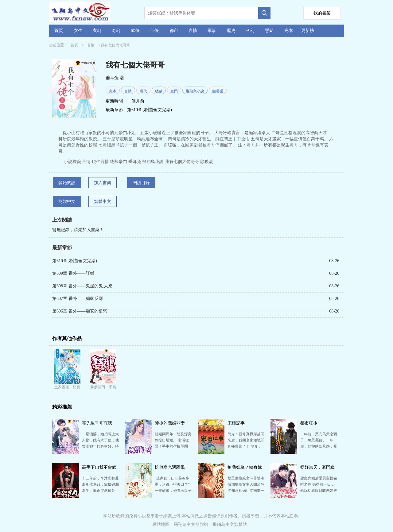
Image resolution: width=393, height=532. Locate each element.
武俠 (135, 31)
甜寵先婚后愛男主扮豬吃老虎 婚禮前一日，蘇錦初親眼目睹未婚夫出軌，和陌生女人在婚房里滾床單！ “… (319, 491)
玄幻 (97, 31)
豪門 (174, 91)
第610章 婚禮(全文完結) (150, 110)
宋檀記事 (236, 423)
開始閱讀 (67, 183)
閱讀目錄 (141, 183)
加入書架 (103, 183)
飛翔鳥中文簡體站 (191, 524)
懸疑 (269, 31)
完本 (289, 31)
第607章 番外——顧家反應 (78, 299)
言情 (193, 31)
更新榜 (308, 31)
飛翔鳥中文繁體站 (230, 524)
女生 (78, 31)
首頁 (59, 31)
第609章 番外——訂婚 (73, 273)
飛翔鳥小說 (195, 91)
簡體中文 (67, 202)
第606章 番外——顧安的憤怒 (80, 311)
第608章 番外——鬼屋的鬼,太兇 (82, 286)
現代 (143, 91)
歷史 (231, 31)
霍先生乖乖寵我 (97, 423)
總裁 (159, 91)
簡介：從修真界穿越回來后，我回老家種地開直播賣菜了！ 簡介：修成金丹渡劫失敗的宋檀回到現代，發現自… (246, 446)
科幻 (250, 31)
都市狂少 (309, 423)
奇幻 (116, 31)
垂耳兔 (112, 78)
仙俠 (154, 31)
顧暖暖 (218, 91)
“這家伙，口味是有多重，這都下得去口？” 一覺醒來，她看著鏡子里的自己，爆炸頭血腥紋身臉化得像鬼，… (173, 491)
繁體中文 (103, 202)
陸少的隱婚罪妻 (170, 423)
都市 (174, 31)
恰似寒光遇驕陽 (170, 467)
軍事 (212, 31)
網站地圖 (161, 524)
